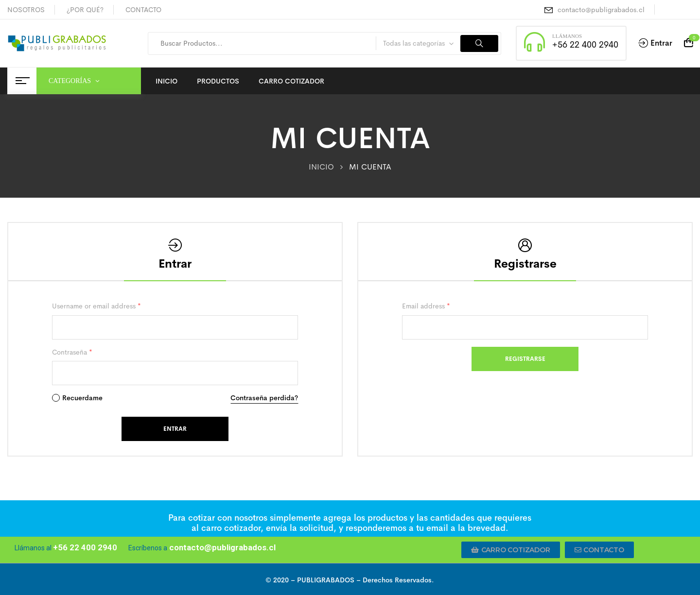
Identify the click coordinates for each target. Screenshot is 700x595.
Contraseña (72, 352)
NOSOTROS (26, 10)
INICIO (321, 167)
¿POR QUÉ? (85, 10)
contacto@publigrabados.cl (601, 10)
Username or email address (96, 306)
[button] (511, 550)
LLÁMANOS (567, 36)
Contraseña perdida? (264, 398)
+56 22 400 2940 (585, 45)
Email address (426, 306)
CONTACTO (143, 10)
